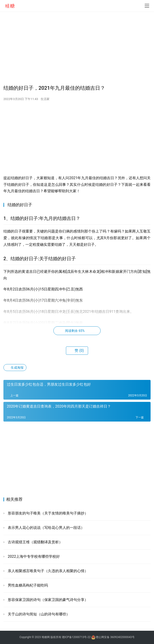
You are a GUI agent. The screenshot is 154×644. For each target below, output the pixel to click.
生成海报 (15, 368)
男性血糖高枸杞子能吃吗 (27, 585)
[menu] (147, 6)
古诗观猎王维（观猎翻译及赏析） (35, 542)
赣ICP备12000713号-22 (76, 637)
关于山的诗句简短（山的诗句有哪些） (38, 614)
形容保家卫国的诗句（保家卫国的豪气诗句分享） (47, 600)
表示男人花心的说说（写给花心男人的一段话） (46, 528)
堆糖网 (46, 637)
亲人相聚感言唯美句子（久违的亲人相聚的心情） (47, 571)
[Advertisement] (77, 48)
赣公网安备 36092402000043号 (113, 637)
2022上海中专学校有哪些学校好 (33, 556)
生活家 (45, 99)
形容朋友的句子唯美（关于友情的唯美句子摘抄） (47, 513)
